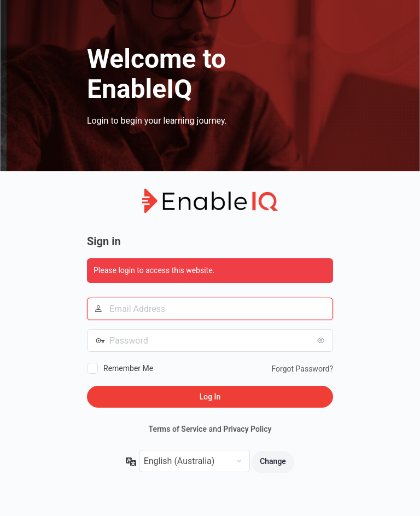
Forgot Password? (302, 369)
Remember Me (128, 368)
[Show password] (322, 340)
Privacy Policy (247, 429)
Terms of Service (178, 429)
